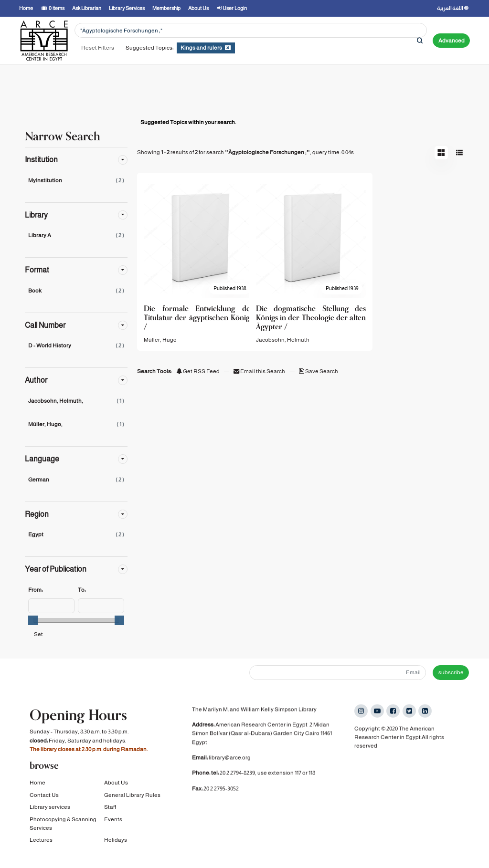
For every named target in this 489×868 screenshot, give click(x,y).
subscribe (451, 672)
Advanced (452, 41)
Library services (50, 808)
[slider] (33, 620)
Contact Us (44, 796)
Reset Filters (98, 48)
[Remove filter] (228, 48)
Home (37, 784)
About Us (116, 784)
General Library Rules (132, 796)
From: (35, 590)
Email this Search (260, 371)
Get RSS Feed (198, 371)
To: (82, 590)
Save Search (319, 371)
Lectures (41, 841)
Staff (110, 808)
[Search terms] (251, 30)
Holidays (116, 841)
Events (113, 820)
